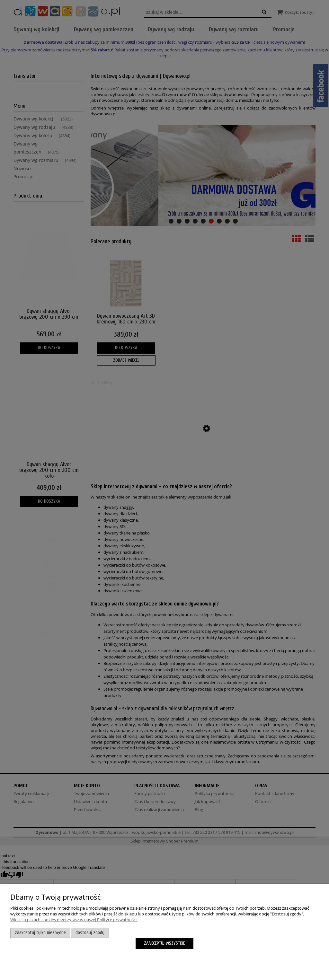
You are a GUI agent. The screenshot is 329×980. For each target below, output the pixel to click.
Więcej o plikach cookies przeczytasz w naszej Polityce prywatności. (74, 920)
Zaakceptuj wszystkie (164, 943)
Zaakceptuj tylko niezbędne (40, 933)
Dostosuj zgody (90, 933)
